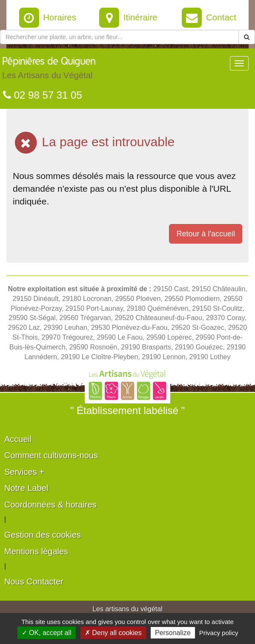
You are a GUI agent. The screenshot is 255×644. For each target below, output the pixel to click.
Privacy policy (219, 633)
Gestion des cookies (43, 535)
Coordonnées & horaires (50, 505)
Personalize (173, 633)
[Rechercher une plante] (119, 37)
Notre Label (26, 488)
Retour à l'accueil (206, 234)
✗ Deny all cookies (113, 633)
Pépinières (49, 70)
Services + (24, 472)
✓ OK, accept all (47, 633)
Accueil (18, 439)
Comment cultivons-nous (51, 455)
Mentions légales (36, 551)
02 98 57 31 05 (43, 95)
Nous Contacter (34, 582)
